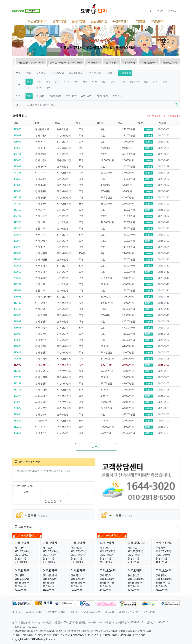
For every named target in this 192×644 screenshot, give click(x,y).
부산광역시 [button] (94, 63)
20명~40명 (71, 96)
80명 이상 (117, 96)
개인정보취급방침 (56, 612)
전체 (29, 73)
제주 (48, 88)
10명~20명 (55, 96)
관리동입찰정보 (92, 612)
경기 (48, 82)
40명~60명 (87, 96)
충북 (76, 82)
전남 (113, 82)
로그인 (160, 11)
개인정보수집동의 (25, 486)
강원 (104, 82)
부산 (38, 88)
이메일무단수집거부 (129, 612)
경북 (155, 82)
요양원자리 (157, 21)
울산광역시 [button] (111, 63)
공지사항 (109, 612)
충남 (66, 82)
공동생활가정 (99, 21)
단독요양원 (78, 21)
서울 (38, 82)
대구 (29, 88)
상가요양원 (59, 21)
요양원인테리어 (37, 21)
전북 (123, 82)
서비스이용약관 (34, 612)
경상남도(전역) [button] (149, 63)
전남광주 (134, 82)
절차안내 (75, 612)
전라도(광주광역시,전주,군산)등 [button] (66, 63)
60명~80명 (102, 96)
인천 (57, 82)
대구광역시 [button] (129, 63)
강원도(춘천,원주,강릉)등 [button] (31, 63)
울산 (165, 82)
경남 (146, 82)
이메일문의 (150, 612)
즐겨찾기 (173, 11)
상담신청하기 (54, 501)
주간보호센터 (121, 21)
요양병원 (140, 21)
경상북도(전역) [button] (170, 63)
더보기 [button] (96, 447)
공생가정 (41, 96)
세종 (85, 82)
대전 (94, 82)
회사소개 (17, 612)
